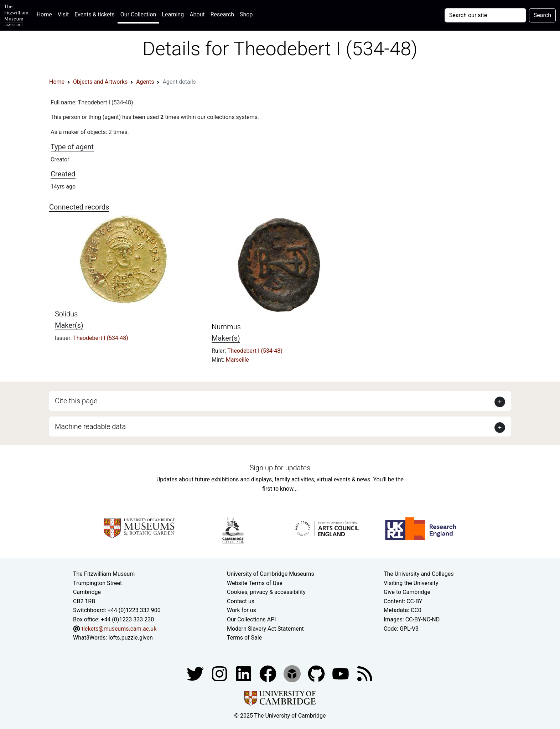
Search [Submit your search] (542, 15)
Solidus (66, 314)
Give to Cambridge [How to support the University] (407, 592)
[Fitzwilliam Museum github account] (317, 673)
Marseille (237, 360)
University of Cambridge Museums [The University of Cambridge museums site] (271, 574)
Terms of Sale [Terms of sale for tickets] (244, 638)
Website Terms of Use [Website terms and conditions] (255, 583)
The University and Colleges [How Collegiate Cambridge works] (419, 574)
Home (46, 14)
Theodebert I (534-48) (101, 338)
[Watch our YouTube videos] (341, 673)
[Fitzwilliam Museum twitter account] (196, 673)
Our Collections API (252, 619)
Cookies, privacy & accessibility (266, 592)
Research (222, 14)
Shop (246, 14)
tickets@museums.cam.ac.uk (119, 629)
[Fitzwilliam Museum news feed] (365, 673)
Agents (145, 82)
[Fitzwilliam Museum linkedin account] (269, 673)
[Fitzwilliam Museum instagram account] (220, 673)
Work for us (242, 610)
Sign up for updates (280, 468)
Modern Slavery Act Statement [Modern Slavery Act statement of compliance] (265, 629)
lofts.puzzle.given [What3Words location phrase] (130, 638)
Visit (63, 14)
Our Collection (138, 14)
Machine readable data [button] (90, 426)
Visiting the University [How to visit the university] (411, 583)
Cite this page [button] (76, 401)
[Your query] (485, 15)
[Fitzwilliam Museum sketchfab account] (293, 673)
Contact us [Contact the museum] (241, 601)
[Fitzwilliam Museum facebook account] (244, 673)
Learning (173, 14)
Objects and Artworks (100, 82)
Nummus (226, 327)
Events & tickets (95, 14)
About (197, 14)
